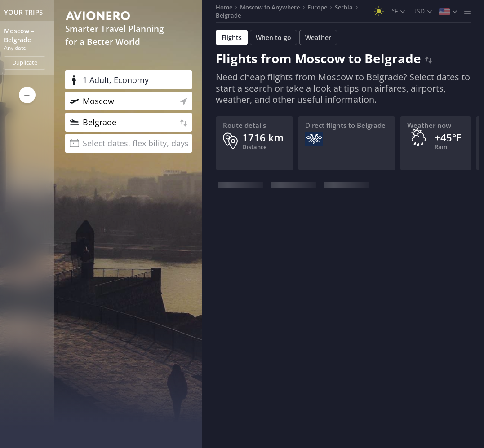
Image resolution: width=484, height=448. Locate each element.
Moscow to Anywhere (270, 7)
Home (224, 7)
